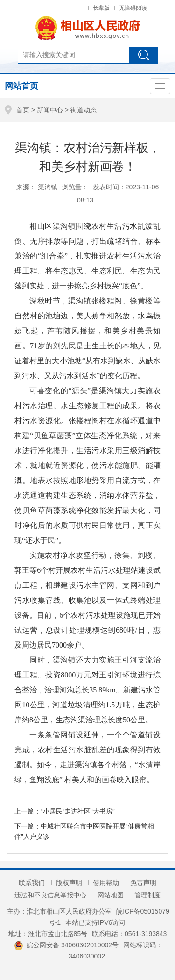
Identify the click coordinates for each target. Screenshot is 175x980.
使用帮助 (106, 883)
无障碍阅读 (133, 8)
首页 (23, 110)
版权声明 (69, 883)
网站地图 (111, 895)
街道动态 (84, 110)
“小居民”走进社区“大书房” (78, 811)
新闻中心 (50, 110)
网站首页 (21, 86)
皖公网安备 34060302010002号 (66, 945)
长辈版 (101, 8)
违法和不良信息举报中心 (50, 895)
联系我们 (32, 883)
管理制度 (147, 895)
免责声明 (143, 883)
